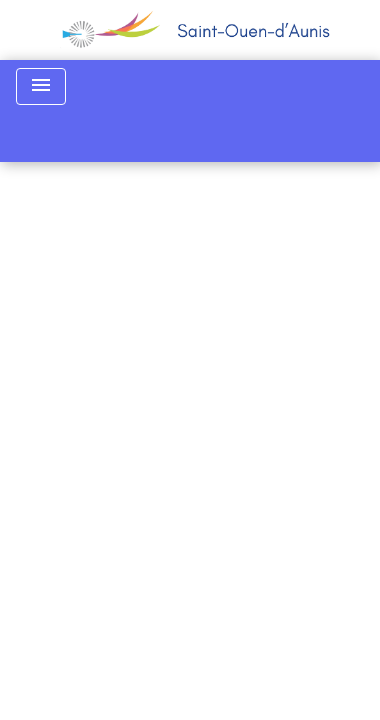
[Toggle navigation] (41, 86)
